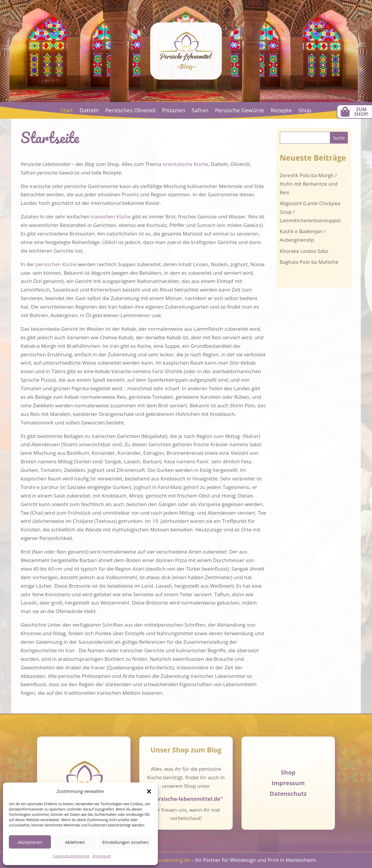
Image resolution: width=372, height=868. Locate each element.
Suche (339, 138)
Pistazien (174, 111)
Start (67, 111)
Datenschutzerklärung (71, 856)
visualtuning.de (172, 860)
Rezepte (281, 111)
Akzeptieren (30, 842)
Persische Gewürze (240, 111)
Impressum (101, 856)
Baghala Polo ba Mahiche (309, 262)
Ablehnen (75, 842)
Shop (305, 111)
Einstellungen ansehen (125, 842)
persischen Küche (56, 264)
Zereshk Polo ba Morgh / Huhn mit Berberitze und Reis (309, 184)
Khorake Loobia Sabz (304, 251)
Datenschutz (288, 794)
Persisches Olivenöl (130, 111)
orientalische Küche (185, 164)
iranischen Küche (111, 216)
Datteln (89, 111)
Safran (200, 111)
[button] (149, 791)
